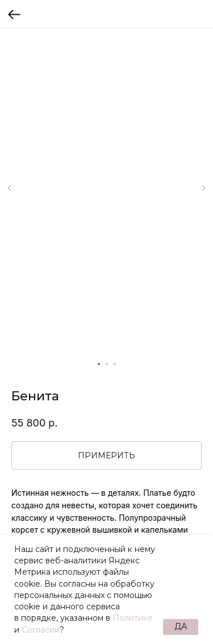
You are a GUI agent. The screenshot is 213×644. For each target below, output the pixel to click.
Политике (133, 618)
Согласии (41, 630)
